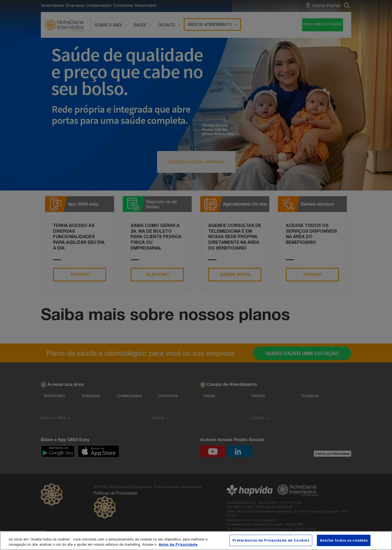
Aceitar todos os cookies (344, 540)
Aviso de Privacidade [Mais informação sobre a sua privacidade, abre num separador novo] (178, 544)
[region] (196, 541)
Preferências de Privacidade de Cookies (271, 540)
